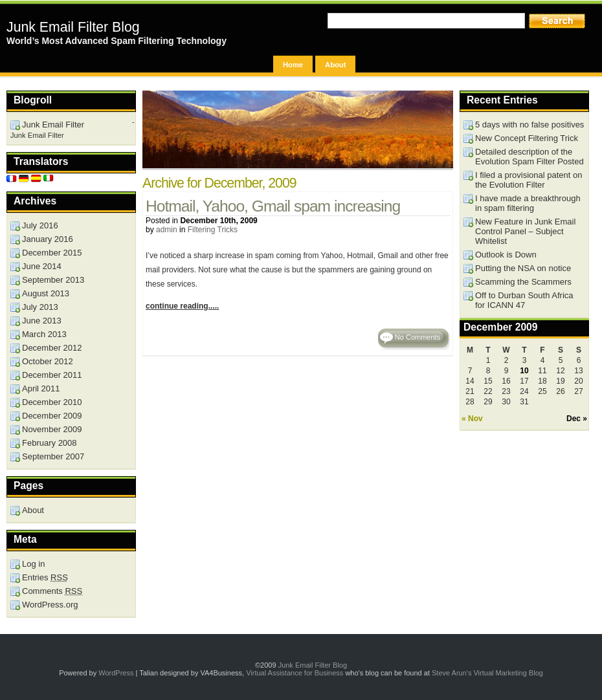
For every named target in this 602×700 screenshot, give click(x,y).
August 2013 (46, 293)
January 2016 (48, 239)
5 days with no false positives (530, 125)
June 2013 (42, 321)
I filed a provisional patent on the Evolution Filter (529, 180)
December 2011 (52, 375)
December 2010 (52, 402)
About (335, 65)
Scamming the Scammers (523, 282)
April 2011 (41, 388)
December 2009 (52, 416)
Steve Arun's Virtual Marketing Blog (487, 673)
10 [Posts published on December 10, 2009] (524, 371)
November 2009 (52, 429)
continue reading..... (182, 306)
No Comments (418, 337)
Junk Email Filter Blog (73, 27)
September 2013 (53, 280)
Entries (45, 577)
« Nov (472, 419)
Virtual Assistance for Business (295, 673)
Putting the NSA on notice (523, 268)
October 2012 (48, 361)
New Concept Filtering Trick (527, 138)
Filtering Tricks (213, 230)
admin (167, 230)
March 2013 (44, 334)
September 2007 (53, 456)
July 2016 (40, 225)
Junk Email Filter (53, 125)
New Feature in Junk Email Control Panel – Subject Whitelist (525, 231)
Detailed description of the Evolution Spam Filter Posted (530, 157)
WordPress (116, 673)
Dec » (577, 419)
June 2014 (42, 266)
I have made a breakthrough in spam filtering (528, 203)
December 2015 (52, 253)
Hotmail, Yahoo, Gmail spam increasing (273, 206)
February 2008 (50, 443)
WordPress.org (50, 605)
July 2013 (40, 307)
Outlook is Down (506, 255)
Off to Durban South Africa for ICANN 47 (524, 300)
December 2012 (52, 348)
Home (293, 65)
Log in (33, 564)
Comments (52, 591)
